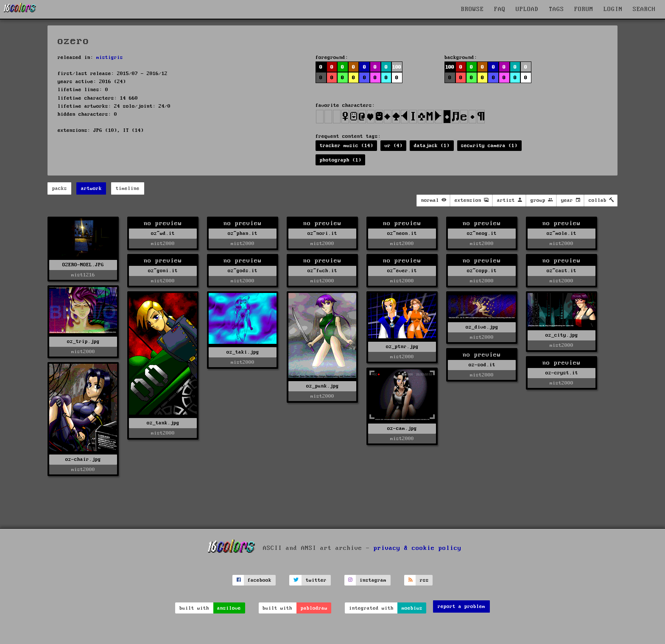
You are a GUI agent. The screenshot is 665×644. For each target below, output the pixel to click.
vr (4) (394, 146)
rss (424, 580)
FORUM (584, 9)
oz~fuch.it (322, 271)
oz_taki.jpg (243, 352)
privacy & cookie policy (418, 548)
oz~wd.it (163, 233)
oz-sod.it (482, 365)
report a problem (461, 606)
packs (60, 188)
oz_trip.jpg (83, 342)
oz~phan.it (243, 233)
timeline (128, 188)
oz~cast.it (562, 271)
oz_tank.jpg (163, 423)
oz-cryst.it (562, 373)
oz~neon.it (402, 233)
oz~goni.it (163, 271)
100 (397, 67)
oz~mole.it (562, 233)
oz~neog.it (482, 233)
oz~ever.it (402, 271)
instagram (373, 580)
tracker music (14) (346, 146)
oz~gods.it (243, 271)
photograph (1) (341, 160)
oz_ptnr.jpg (402, 347)
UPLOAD (527, 9)
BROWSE (472, 9)
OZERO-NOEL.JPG (83, 265)
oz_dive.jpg (482, 327)
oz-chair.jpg (83, 459)
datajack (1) (432, 146)
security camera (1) (489, 146)
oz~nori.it (322, 233)
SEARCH (644, 9)
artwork (91, 188)
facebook (260, 580)
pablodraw (314, 608)
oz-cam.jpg (402, 428)
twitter (316, 580)
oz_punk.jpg (323, 386)
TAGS (556, 9)
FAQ (500, 9)
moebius (412, 608)
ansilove (229, 608)
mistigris (110, 57)
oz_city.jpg (562, 335)
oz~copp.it (482, 271)
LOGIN (613, 9)
